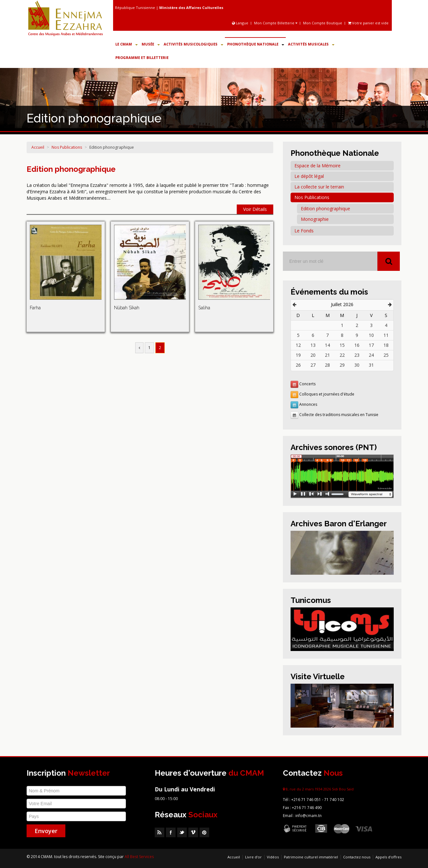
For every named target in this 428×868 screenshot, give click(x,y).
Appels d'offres (388, 857)
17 (371, 345)
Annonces (308, 404)
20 (313, 355)
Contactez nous (357, 857)
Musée (151, 44)
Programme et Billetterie (142, 58)
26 (298, 365)
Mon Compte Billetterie (276, 23)
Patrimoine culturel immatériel (311, 857)
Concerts (307, 384)
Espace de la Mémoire (317, 166)
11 (386, 335)
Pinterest (204, 832)
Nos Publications (67, 147)
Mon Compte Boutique (323, 23)
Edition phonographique (112, 147)
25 (386, 355)
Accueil (38, 147)
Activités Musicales (311, 44)
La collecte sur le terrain (319, 187)
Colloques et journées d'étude (327, 394)
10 (371, 335)
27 (313, 365)
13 (313, 345)
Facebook (171, 832)
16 (357, 345)
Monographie (315, 219)
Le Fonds (304, 231)
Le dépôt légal (309, 176)
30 (357, 365)
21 (327, 355)
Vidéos (273, 857)
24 (371, 355)
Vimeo (193, 832)
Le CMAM (127, 44)
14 (327, 345)
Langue (241, 23)
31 (371, 365)
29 (342, 365)
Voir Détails (255, 209)
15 (342, 345)
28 (327, 365)
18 (386, 345)
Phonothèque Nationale (256, 44)
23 (357, 355)
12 (298, 345)
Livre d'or (253, 857)
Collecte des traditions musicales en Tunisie (339, 415)
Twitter (182, 832)
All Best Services (139, 857)
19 (298, 355)
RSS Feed (160, 832)
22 (342, 355)
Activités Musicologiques (193, 44)
